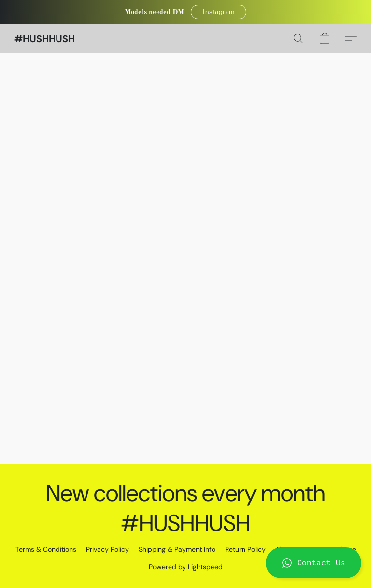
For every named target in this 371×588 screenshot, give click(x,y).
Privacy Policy (107, 549)
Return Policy (245, 549)
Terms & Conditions (46, 549)
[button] (219, 12)
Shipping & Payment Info (177, 549)
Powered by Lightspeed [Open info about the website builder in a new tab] (186, 567)
